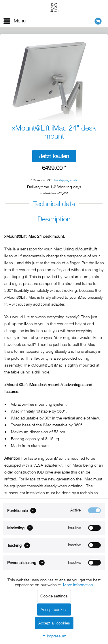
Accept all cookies (54, 623)
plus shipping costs (65, 180)
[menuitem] (14, 21)
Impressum (54, 636)
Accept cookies (54, 609)
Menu (15, 20)
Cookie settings (54, 596)
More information (78, 585)
